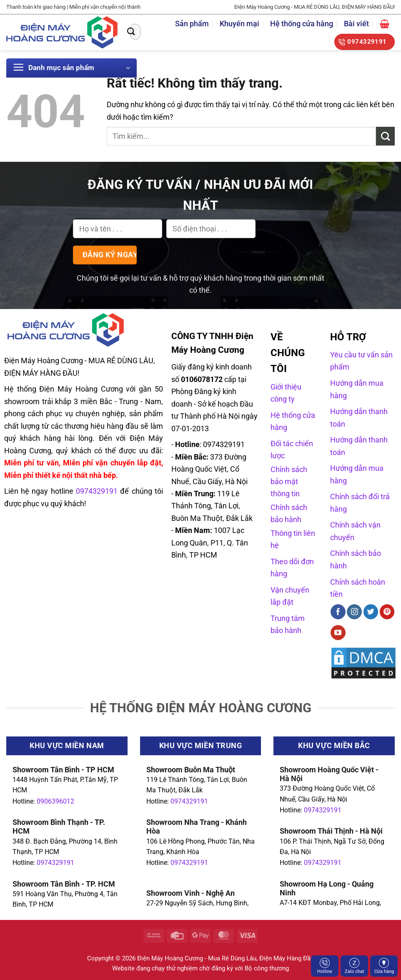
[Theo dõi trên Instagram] (354, 612)
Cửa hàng (384, 966)
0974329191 (55, 863)
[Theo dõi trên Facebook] (338, 612)
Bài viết (356, 24)
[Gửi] (131, 32)
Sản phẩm (192, 24)
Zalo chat (355, 966)
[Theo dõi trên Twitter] (371, 612)
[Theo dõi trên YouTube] (338, 633)
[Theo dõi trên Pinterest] (387, 612)
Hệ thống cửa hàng (302, 24)
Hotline (325, 966)
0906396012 (55, 801)
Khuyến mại (239, 24)
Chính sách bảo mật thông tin (289, 482)
